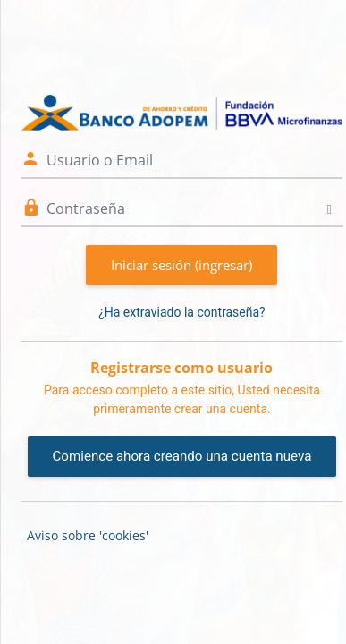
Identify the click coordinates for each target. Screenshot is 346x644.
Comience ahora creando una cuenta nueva (182, 456)
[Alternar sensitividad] (329, 209)
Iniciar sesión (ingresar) (181, 265)
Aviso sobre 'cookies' (88, 535)
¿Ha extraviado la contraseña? (182, 312)
